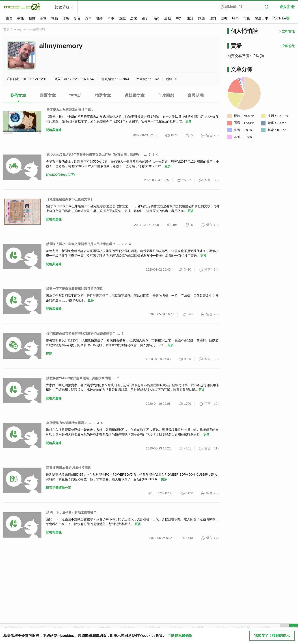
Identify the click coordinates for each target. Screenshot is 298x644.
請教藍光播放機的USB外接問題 (69, 468)
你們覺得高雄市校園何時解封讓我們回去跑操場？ (81, 333)
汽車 (88, 18)
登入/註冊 (287, 7)
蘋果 (66, 18)
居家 (134, 18)
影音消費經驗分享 (58, 488)
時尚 (156, 18)
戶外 (179, 18)
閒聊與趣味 (54, 130)
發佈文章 (18, 95)
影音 (77, 18)
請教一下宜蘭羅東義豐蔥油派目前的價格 (75, 289)
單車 (111, 18)
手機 (20, 18)
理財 (213, 18)
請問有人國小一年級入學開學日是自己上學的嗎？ (81, 244)
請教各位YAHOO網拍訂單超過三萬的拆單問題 (79, 378)
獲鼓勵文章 (134, 95)
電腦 (54, 18)
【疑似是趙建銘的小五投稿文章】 (70, 199)
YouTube (281, 19)
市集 (247, 18)
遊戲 (122, 18)
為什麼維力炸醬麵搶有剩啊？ (67, 423)
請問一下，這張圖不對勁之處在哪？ (71, 512)
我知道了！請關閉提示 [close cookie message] (272, 636)
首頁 (9, 18)
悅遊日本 (261, 18)
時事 (235, 18)
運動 (168, 18)
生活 (190, 18)
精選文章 (103, 95)
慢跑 (49, 354)
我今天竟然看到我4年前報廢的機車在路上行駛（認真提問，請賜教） (94, 155)
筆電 (43, 18)
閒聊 (224, 18)
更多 (188, 121)
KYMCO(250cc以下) (60, 175)
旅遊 (201, 18)
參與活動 (196, 95)
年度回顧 (166, 95)
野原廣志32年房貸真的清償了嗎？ (70, 110)
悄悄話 (75, 95)
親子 (145, 18)
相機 (32, 18)
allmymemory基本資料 (30, 29)
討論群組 (62, 7)
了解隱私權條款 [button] (180, 636)
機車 (100, 18)
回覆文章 (48, 95)
